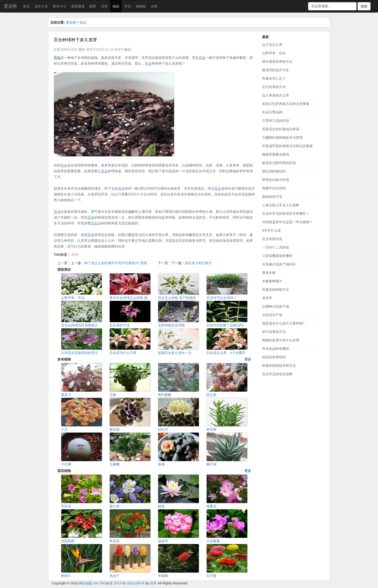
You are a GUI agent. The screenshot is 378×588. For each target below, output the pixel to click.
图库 (93, 6)
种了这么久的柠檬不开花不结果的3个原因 (116, 263)
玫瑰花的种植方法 (276, 290)
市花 (128, 6)
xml (96, 583)
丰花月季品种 (272, 112)
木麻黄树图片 (272, 281)
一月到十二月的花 (276, 247)
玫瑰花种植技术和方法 (279, 366)
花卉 (82, 49)
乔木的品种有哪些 (276, 349)
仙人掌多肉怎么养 (276, 95)
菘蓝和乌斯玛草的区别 (279, 163)
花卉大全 (41, 6)
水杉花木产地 (272, 315)
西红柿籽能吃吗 (274, 171)
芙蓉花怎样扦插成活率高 (281, 129)
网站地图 (86, 583)
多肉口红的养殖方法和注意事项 (286, 104)
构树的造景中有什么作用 (281, 340)
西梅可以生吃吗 (274, 188)
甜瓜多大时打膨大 (198, 263)
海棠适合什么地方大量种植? (283, 323)
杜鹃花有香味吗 (274, 357)
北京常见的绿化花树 (277, 374)
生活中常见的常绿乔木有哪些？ (286, 214)
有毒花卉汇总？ (274, 78)
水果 (154, 6)
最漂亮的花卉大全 (276, 70)
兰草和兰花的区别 (276, 121)
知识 (116, 6)
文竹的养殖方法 (274, 87)
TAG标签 (106, 583)
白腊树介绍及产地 (276, 306)
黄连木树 (269, 273)
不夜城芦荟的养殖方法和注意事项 (287, 146)
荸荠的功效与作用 (276, 180)
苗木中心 (60, 6)
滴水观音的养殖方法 (277, 62)
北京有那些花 (272, 239)
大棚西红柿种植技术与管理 (282, 138)
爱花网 (10, 6)
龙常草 (267, 298)
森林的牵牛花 (272, 197)
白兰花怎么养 (272, 45)
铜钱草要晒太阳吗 (276, 154)
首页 (26, 6)
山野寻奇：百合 (274, 53)
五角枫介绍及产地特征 (279, 264)
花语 (104, 6)
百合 (75, 255)
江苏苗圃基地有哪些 (277, 256)
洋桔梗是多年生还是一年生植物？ (287, 222)
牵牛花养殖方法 (274, 332)
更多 (248, 359)
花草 (153, 583)
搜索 (364, 6)
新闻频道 (78, 6)
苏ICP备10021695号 (129, 583)
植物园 (141, 6)
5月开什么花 (271, 230)
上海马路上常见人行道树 (281, 205)
